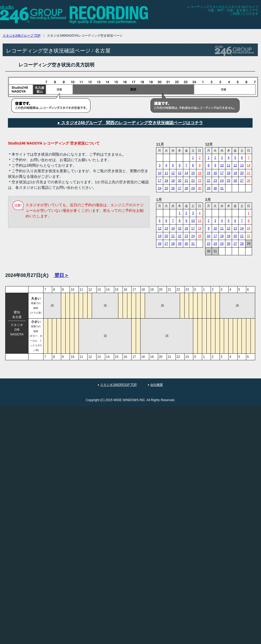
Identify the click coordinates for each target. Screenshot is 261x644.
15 (193, 173)
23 (200, 181)
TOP (22, 36)
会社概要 (157, 385)
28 (186, 188)
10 (160, 173)
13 (180, 173)
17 (160, 181)
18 (166, 181)
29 (193, 188)
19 (173, 181)
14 (186, 173)
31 (222, 188)
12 (173, 173)
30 (200, 188)
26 (173, 188)
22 (193, 181)
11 (166, 173)
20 (180, 181)
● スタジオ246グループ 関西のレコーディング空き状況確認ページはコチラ (130, 123)
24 (160, 188)
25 (166, 188)
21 (186, 181)
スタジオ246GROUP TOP (119, 385)
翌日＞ (61, 275)
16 (200, 173)
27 (180, 188)
